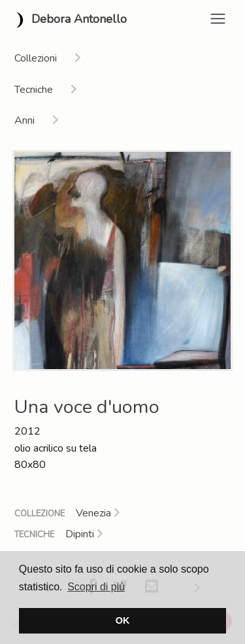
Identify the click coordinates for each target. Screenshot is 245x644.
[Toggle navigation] (218, 19)
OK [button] (123, 620)
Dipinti (84, 534)
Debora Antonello (69, 20)
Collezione (40, 514)
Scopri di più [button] (96, 587)
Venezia (98, 513)
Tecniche (34, 535)
